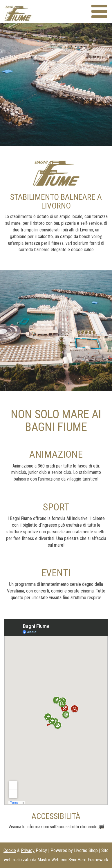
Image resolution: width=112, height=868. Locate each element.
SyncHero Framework (88, 860)
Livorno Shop (86, 850)
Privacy (28, 850)
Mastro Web (48, 860)
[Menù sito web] (99, 12)
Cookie (10, 850)
